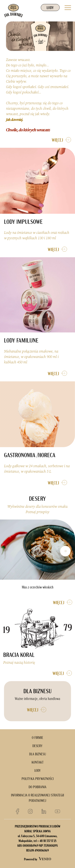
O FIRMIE (37, 738)
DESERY (37, 746)
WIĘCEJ (62, 140)
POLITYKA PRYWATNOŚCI (38, 779)
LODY (50, 8)
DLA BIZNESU (38, 754)
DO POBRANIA (37, 787)
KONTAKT (38, 763)
